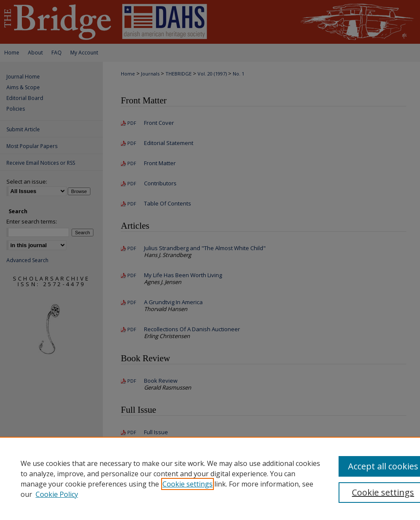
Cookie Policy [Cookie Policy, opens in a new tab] (57, 494)
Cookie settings (187, 484)
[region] (210, 478)
